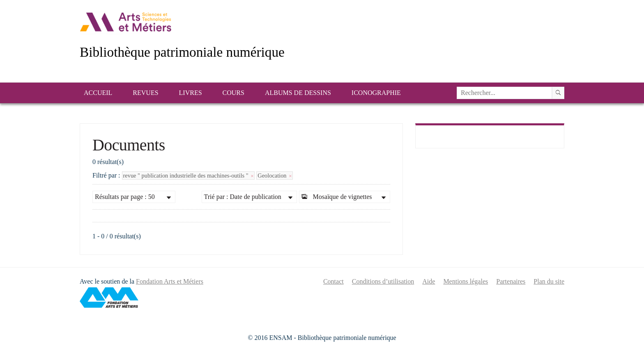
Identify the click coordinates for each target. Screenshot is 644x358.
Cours (233, 93)
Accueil (98, 93)
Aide (429, 281)
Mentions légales (466, 281)
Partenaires (511, 281)
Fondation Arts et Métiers (170, 281)
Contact (333, 281)
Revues (145, 93)
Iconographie (376, 93)
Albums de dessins (298, 93)
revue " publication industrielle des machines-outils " (189, 176)
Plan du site (549, 281)
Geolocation (275, 176)
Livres (191, 93)
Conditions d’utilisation (383, 281)
